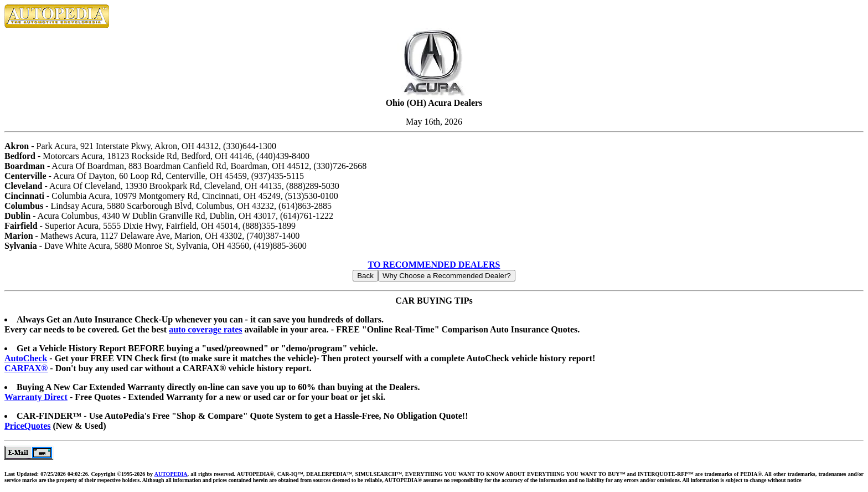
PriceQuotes (28, 426)
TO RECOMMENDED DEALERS (434, 265)
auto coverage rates (205, 329)
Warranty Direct (36, 397)
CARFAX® (26, 368)
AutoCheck (26, 358)
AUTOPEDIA (171, 474)
